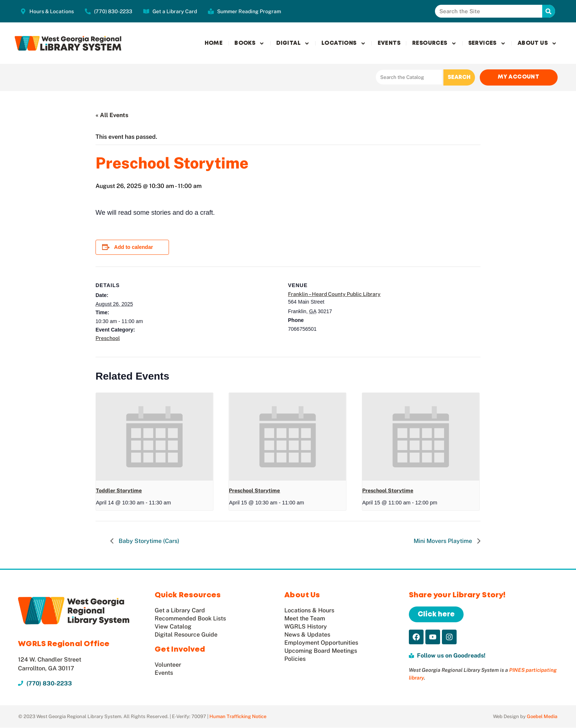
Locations (344, 44)
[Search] (549, 11)
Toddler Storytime (119, 491)
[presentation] (154, 437)
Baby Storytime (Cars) (148, 541)
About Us (537, 44)
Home (214, 43)
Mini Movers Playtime (444, 541)
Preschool (108, 338)
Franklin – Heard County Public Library (334, 294)
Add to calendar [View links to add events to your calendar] (134, 247)
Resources (434, 44)
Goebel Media (542, 717)
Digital (293, 44)
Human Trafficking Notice (238, 717)
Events (389, 43)
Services (487, 44)
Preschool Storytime (254, 491)
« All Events (112, 115)
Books (249, 44)
